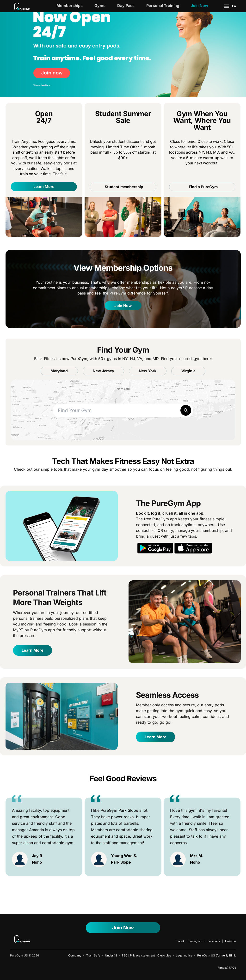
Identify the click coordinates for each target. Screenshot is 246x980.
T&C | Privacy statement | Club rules (146, 955)
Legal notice (184, 955)
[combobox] (123, 411)
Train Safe (93, 955)
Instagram (196, 941)
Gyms (100, 6)
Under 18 (111, 955)
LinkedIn (231, 941)
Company (75, 955)
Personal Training (163, 6)
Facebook (214, 941)
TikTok (180, 941)
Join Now (200, 6)
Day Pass (126, 6)
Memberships (70, 6)
